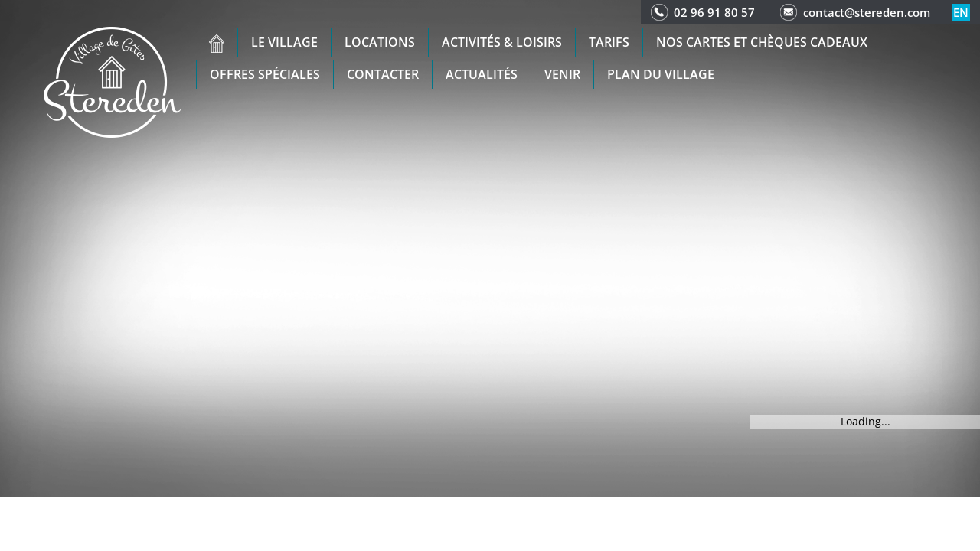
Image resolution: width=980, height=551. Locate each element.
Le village (284, 42)
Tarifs (609, 42)
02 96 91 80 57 (714, 12)
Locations (380, 42)
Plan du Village (661, 74)
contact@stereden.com (867, 12)
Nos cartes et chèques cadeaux (762, 42)
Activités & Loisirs (502, 42)
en (961, 12)
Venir (562, 74)
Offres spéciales (265, 74)
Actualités (482, 74)
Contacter (383, 74)
